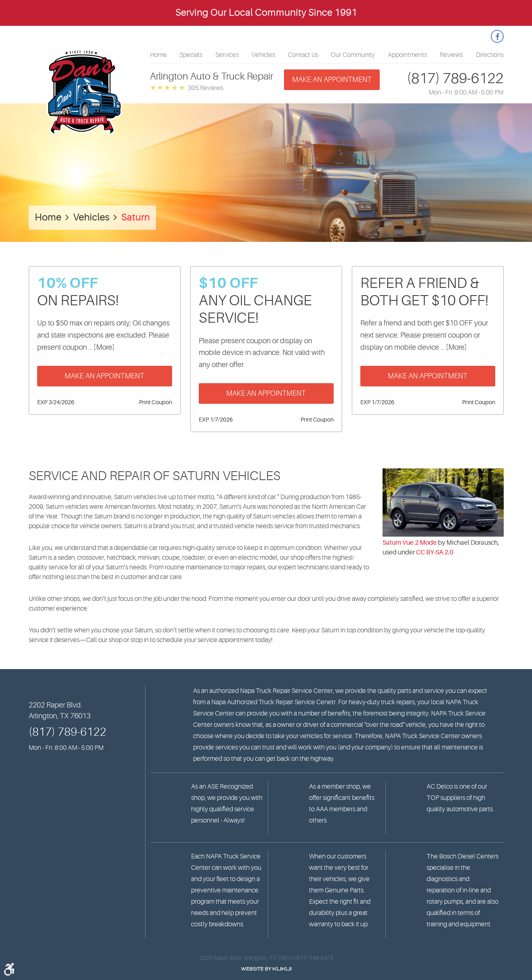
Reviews (451, 55)
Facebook (497, 36)
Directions (490, 55)
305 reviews (206, 88)
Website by (266, 969)
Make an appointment (332, 80)
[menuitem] (158, 55)
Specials (191, 55)
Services (227, 55)
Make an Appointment (104, 376)
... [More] (101, 347)
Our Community (353, 55)
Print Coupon (156, 402)
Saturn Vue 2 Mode (410, 543)
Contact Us (303, 55)
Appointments (407, 55)
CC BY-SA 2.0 (435, 552)
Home (158, 55)
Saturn (136, 217)
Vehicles (263, 55)
